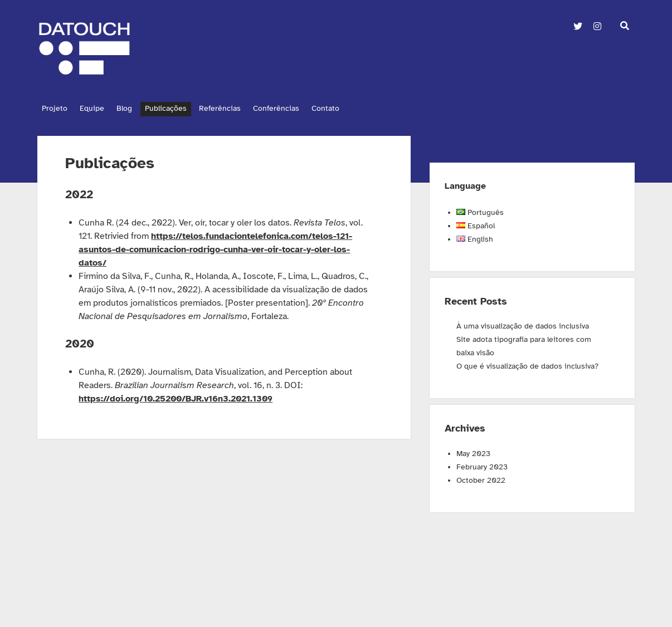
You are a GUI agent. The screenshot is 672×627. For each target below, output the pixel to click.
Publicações (179, 108)
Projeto (55, 108)
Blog (133, 108)
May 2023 (473, 451)
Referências (237, 108)
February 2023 (482, 464)
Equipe (96, 108)
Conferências (298, 108)
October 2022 (481, 477)
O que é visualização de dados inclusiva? (527, 363)
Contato (352, 108)
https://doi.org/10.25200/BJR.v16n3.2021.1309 (176, 396)
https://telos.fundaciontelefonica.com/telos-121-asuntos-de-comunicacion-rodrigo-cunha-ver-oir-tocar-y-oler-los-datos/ (215, 247)
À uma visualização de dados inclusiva (523, 323)
